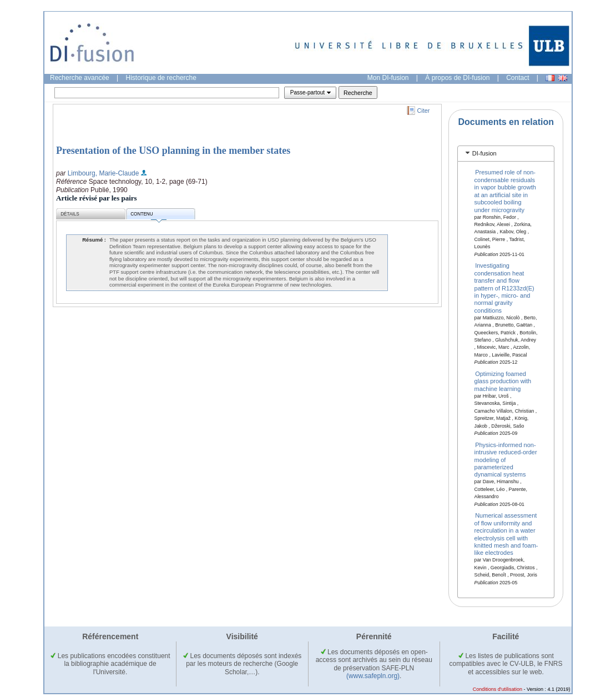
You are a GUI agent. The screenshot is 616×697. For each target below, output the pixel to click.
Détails (70, 214)
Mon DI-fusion (388, 78)
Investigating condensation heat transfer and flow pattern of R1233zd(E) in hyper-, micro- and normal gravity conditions (504, 288)
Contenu (148, 216)
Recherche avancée (80, 78)
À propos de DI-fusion (457, 78)
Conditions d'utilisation (498, 689)
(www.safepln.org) (373, 676)
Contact (517, 78)
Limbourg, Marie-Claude (103, 173)
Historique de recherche (161, 78)
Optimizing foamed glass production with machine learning (503, 381)
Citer (424, 111)
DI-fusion (484, 153)
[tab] (506, 154)
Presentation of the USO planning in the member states (173, 151)
